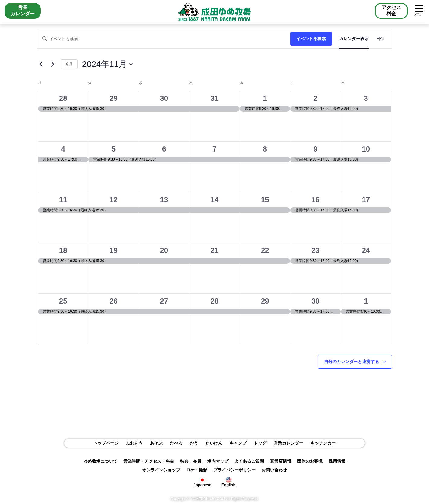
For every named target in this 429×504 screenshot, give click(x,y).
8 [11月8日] (265, 149)
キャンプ (238, 443)
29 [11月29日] (265, 301)
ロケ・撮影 (197, 470)
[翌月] (52, 64)
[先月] (41, 64)
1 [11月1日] (265, 98)
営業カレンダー (288, 443)
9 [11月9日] (315, 149)
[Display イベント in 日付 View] (380, 39)
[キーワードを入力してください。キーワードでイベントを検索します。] (164, 39)
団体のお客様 (310, 461)
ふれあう (134, 443)
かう (194, 443)
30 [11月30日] (315, 301)
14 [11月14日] (215, 200)
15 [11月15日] (265, 200)
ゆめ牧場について (100, 461)
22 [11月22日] (265, 250)
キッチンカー (323, 443)
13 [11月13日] (164, 200)
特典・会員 (191, 461)
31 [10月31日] (215, 98)
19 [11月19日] (114, 250)
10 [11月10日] (366, 149)
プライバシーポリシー (234, 470)
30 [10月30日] (164, 98)
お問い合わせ (274, 470)
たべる (176, 443)
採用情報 (337, 461)
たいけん (214, 443)
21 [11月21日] (215, 250)
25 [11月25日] (63, 301)
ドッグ (260, 443)
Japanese (202, 482)
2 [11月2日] (315, 98)
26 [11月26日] (114, 301)
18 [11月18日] (63, 250)
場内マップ (218, 461)
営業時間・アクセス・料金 (149, 461)
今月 (69, 64)
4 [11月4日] (63, 149)
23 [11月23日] (315, 250)
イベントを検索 (311, 39)
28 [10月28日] (63, 98)
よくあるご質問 (249, 461)
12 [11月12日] (114, 200)
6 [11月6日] (164, 149)
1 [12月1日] (366, 301)
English (228, 482)
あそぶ (156, 443)
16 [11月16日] (315, 200)
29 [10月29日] (114, 98)
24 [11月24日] (366, 250)
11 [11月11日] (63, 200)
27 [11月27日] (164, 301)
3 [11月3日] (366, 98)
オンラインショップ (161, 470)
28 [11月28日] (215, 301)
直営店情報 (281, 461)
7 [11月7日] (214, 149)
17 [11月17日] (366, 200)
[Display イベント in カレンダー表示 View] (354, 39)
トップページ (106, 443)
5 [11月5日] (114, 149)
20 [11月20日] (164, 250)
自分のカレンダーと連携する (351, 362)
